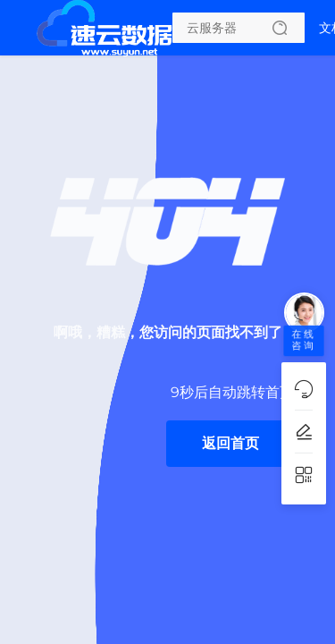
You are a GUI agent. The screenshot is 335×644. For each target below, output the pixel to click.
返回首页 (230, 443)
